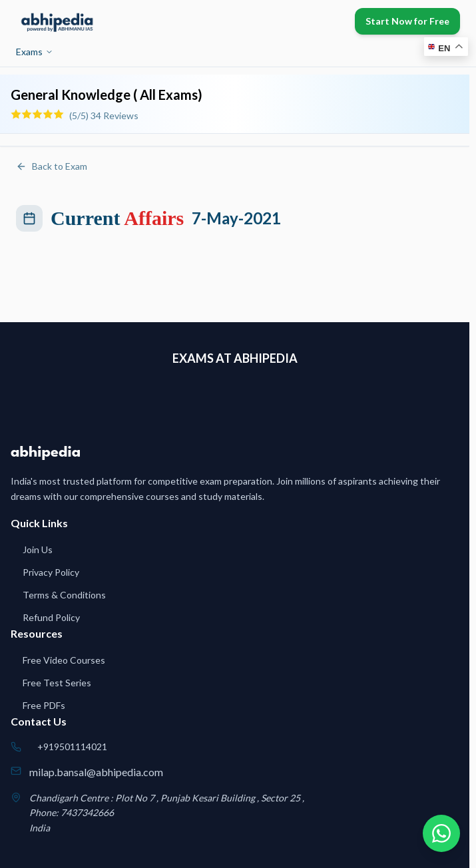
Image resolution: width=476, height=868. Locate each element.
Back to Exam (52, 166)
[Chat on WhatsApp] (441, 833)
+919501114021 (72, 747)
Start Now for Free (407, 21)
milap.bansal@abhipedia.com (96, 772)
